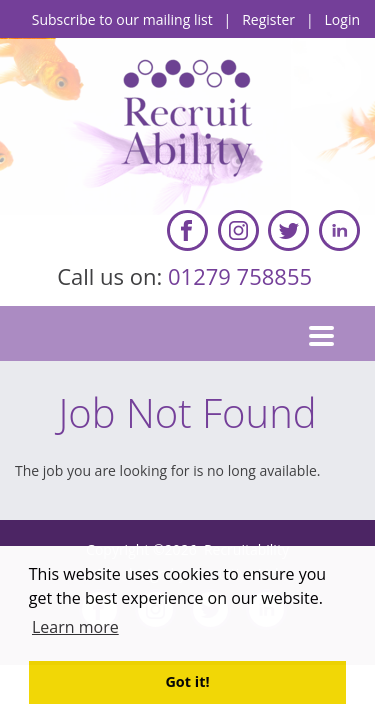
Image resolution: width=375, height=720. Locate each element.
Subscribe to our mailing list (122, 19)
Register (268, 19)
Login (342, 19)
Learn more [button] (75, 627)
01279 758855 (243, 276)
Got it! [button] (187, 681)
